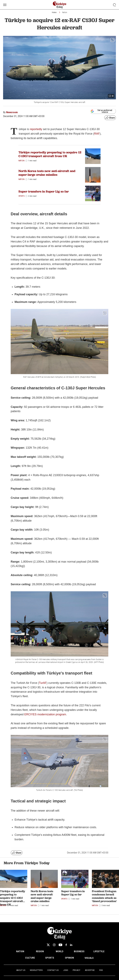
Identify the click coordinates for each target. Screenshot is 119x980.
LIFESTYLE (99, 951)
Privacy (76, 970)
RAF (97, 134)
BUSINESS (79, 951)
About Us (21, 970)
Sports (21, 196)
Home (54, 12)
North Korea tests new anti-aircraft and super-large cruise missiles (47, 173)
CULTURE (30, 958)
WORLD (60, 951)
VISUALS (89, 958)
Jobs (66, 970)
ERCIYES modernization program (45, 714)
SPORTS (50, 958)
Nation (65, 12)
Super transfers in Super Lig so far (44, 191)
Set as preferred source (101, 111)
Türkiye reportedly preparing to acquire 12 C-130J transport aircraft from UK (50, 154)
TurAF (43, 683)
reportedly (36, 129)
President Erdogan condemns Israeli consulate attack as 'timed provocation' (104, 896)
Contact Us (53, 970)
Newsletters (36, 970)
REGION (40, 951)
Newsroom (12, 112)
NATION (20, 951)
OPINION (69, 958)
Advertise (90, 970)
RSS (101, 970)
